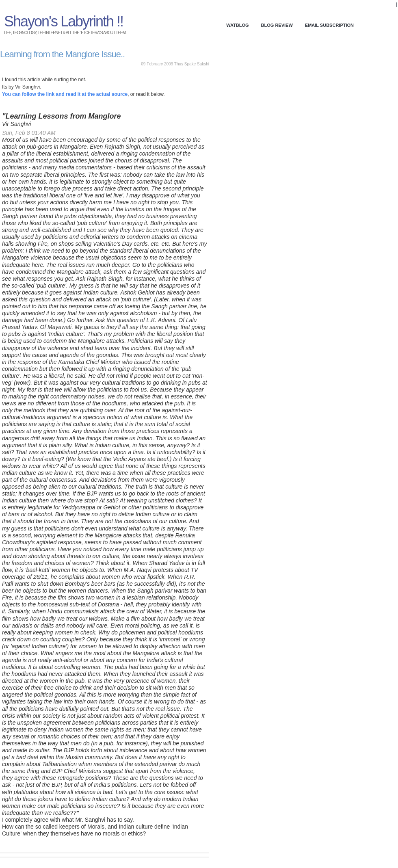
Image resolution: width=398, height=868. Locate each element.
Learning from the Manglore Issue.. (62, 54)
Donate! (385, 5)
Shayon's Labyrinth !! (64, 21)
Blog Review (277, 25)
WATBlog (237, 25)
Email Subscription (329, 25)
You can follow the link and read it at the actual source (65, 94)
